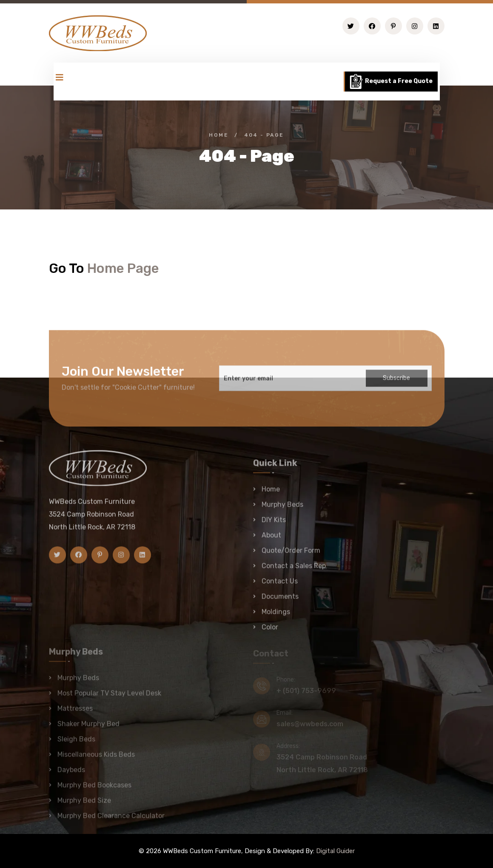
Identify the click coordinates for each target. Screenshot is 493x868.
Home (219, 135)
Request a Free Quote (391, 82)
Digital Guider (335, 851)
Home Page (123, 268)
